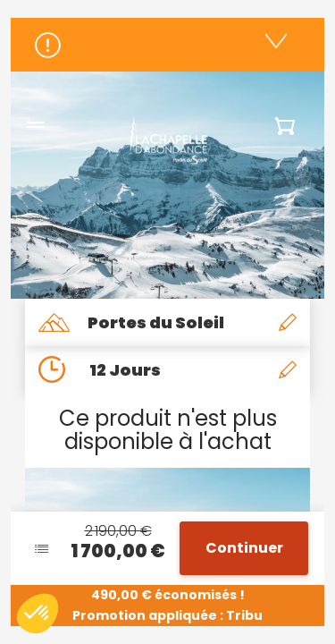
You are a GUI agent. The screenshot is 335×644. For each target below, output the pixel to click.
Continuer (244, 548)
